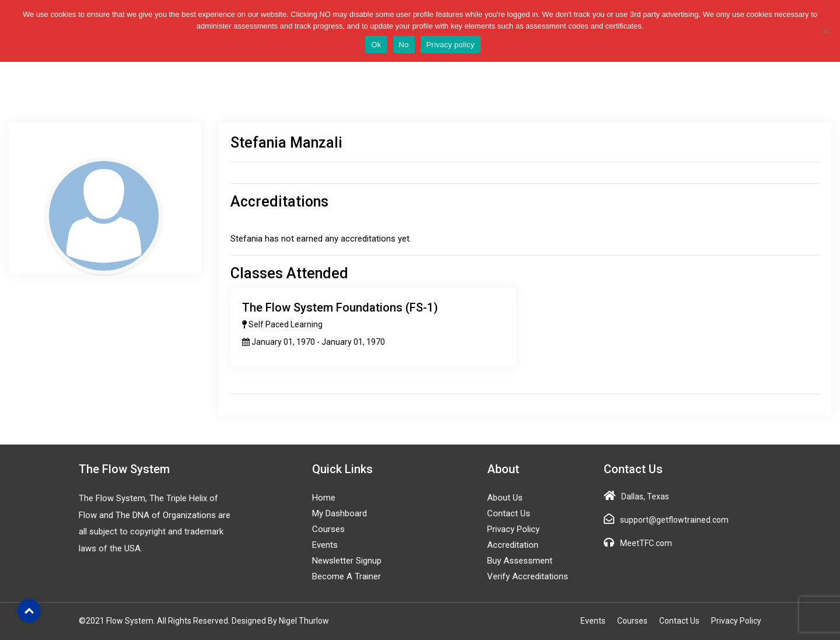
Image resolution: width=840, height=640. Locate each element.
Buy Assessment (520, 561)
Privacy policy (451, 45)
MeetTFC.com (646, 543)
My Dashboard (339, 513)
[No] (825, 31)
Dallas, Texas (645, 496)
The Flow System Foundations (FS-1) (340, 307)
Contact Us (509, 513)
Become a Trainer (346, 576)
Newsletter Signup (347, 561)
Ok (376, 45)
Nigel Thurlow (304, 621)
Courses (328, 529)
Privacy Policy (513, 529)
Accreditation (513, 545)
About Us (505, 498)
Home (324, 498)
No (404, 45)
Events (325, 545)
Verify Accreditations (528, 576)
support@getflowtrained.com (674, 520)
